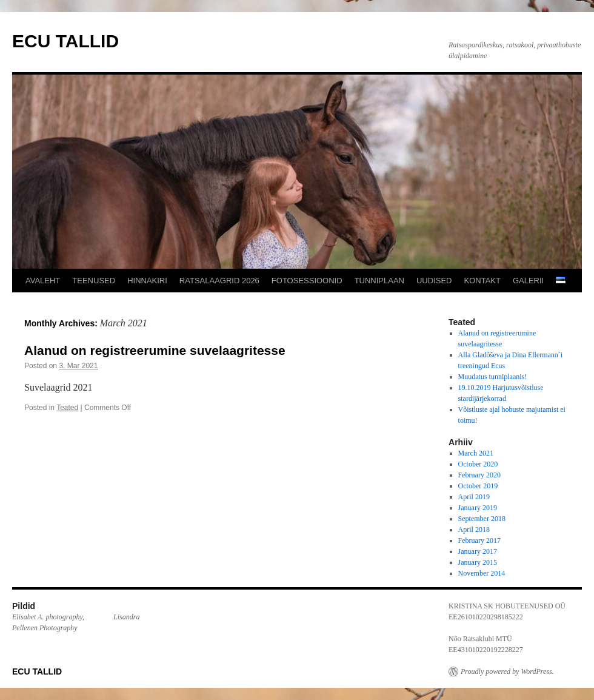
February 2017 (479, 540)
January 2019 (478, 508)
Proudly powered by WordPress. (507, 671)
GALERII (528, 281)
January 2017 (478, 551)
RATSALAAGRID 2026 (219, 281)
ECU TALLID (65, 41)
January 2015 (478, 562)
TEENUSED (94, 281)
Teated (67, 408)
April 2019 (474, 497)
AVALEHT (43, 281)
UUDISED (434, 281)
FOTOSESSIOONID (307, 281)
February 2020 (479, 475)
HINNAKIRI (147, 281)
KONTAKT (482, 281)
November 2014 (482, 573)
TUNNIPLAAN (379, 281)
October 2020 (478, 464)
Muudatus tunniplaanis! (493, 377)
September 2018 (482, 519)
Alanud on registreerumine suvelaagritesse (155, 350)
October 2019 (478, 486)
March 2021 (476, 453)
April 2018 (474, 530)
